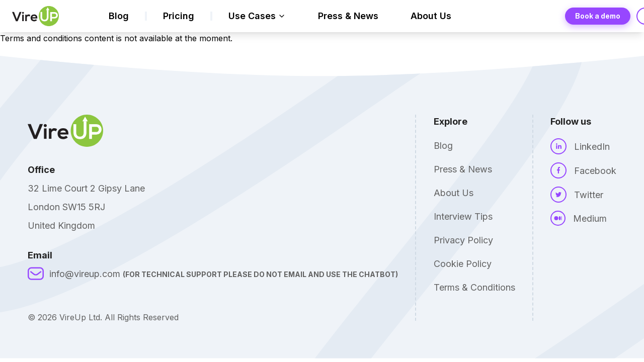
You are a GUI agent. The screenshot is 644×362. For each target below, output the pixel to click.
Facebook (595, 171)
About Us (431, 16)
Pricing (179, 16)
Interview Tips (463, 216)
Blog (119, 16)
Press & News (348, 16)
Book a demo (598, 16)
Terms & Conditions (474, 287)
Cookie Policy (463, 264)
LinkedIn (592, 147)
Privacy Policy (463, 240)
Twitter (589, 195)
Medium (590, 218)
